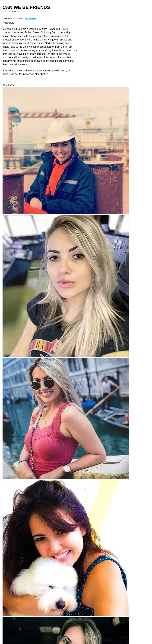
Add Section (31, 19)
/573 (21, 11)
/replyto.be (8, 11)
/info (16, 11)
